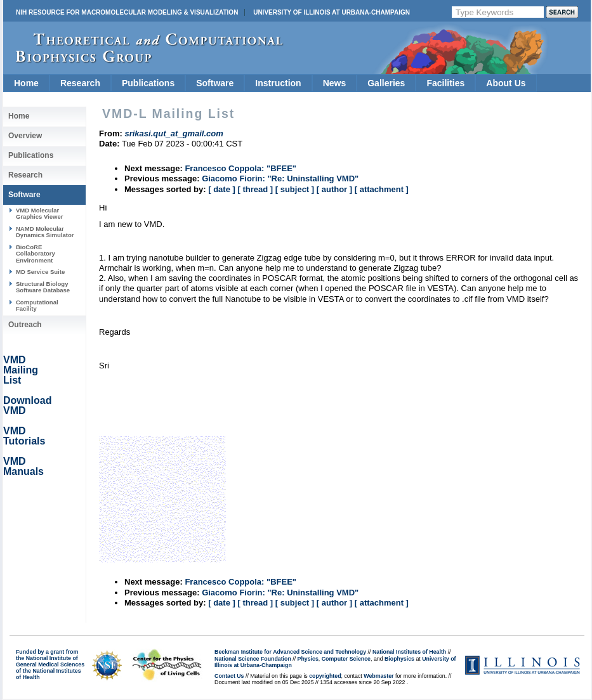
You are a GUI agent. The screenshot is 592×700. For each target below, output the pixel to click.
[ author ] (334, 189)
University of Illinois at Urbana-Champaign (332, 12)
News (335, 83)
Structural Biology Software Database (43, 287)
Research (80, 83)
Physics (308, 659)
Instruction (278, 83)
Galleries (386, 83)
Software (215, 83)
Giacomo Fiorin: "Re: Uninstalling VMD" (280, 178)
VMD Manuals (23, 466)
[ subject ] (295, 189)
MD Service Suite (40, 272)
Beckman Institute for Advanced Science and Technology (290, 652)
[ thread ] (255, 189)
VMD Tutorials (24, 436)
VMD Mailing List (21, 370)
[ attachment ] (382, 189)
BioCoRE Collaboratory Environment (36, 254)
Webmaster (378, 676)
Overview (25, 136)
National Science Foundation (253, 659)
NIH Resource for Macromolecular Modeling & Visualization (127, 12)
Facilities (445, 83)
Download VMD (27, 405)
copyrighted (325, 676)
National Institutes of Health (409, 652)
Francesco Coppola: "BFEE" (240, 168)
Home (26, 83)
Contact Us (229, 676)
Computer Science (346, 659)
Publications (148, 83)
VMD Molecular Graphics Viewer (39, 213)
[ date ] (222, 189)
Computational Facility (37, 305)
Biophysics (399, 659)
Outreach (25, 325)
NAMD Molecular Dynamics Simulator (45, 232)
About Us (506, 83)
